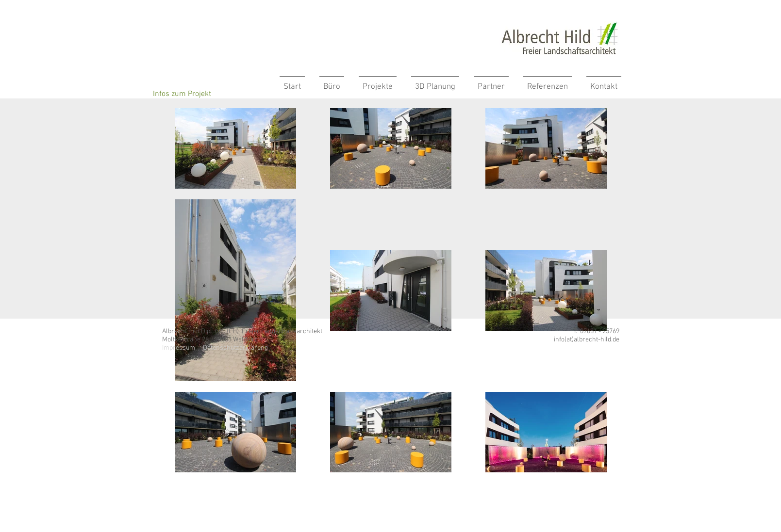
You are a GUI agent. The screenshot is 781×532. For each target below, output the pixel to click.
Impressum (179, 348)
